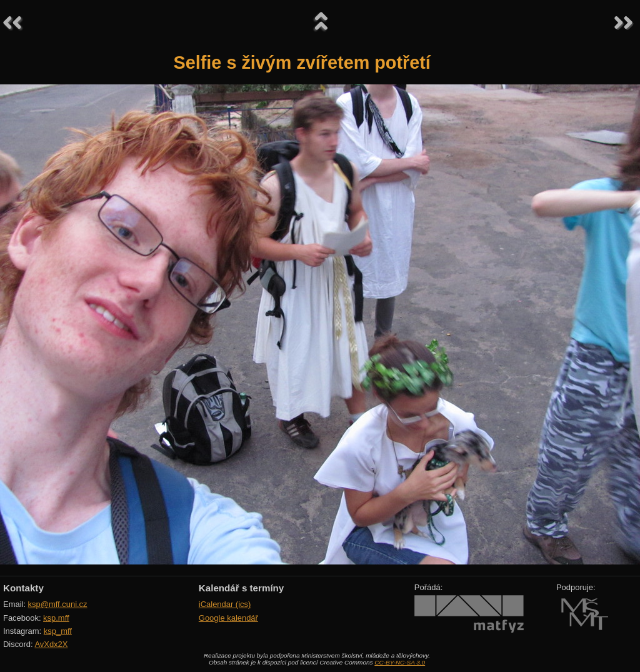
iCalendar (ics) (225, 604)
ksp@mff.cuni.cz (58, 604)
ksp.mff (56, 618)
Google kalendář (228, 618)
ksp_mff (58, 631)
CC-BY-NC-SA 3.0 (400, 662)
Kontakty (23, 588)
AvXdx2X (51, 644)
